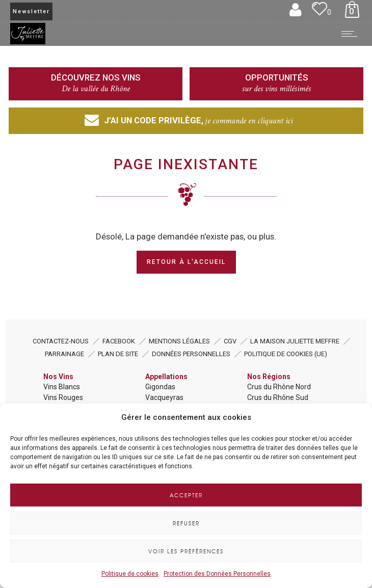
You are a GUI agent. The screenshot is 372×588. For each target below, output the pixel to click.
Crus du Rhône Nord (279, 387)
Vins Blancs (62, 387)
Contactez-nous (61, 341)
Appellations (166, 377)
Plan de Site (118, 354)
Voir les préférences (186, 551)
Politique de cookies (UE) (286, 354)
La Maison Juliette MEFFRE (295, 341)
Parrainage (64, 354)
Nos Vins (58, 377)
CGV (230, 341)
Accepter (186, 495)
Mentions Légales (179, 341)
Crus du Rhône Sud (278, 397)
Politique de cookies (130, 574)
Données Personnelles (191, 354)
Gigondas (160, 387)
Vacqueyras (164, 397)
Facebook (119, 341)
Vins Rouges (63, 397)
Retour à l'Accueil (186, 262)
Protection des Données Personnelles (217, 574)
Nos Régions (269, 377)
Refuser (186, 523)
